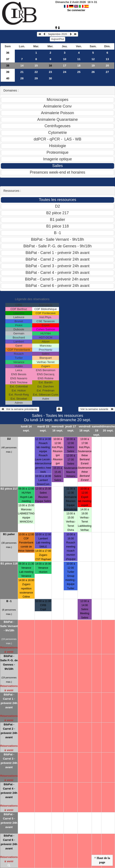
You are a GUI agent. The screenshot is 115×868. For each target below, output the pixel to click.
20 (107, 66)
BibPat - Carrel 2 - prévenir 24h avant (9, 731)
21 (22, 72)
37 (8, 59)
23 (50, 72)
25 (79, 72)
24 (65, 72)
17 (65, 66)
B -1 (9, 601)
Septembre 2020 (58, 34)
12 (93, 59)
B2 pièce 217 (9, 489)
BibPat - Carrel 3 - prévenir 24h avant (9, 761)
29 (36, 78)
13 (107, 59)
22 (36, 72)
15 (36, 66)
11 (79, 59)
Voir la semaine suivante (97, 409)
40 (8, 78)
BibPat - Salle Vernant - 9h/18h (9, 626)
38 (8, 66)
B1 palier (9, 534)
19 (93, 66)
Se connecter (76, 10)
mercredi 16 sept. (58, 428)
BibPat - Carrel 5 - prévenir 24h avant (9, 821)
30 (50, 78)
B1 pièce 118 (9, 563)
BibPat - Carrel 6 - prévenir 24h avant (9, 842)
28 (22, 78)
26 (93, 72)
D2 (9, 439)
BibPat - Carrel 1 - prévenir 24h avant (9, 701)
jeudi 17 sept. (71, 428)
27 (107, 72)
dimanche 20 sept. (108, 428)
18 (79, 66)
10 (65, 59)
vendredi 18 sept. (85, 428)
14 (22, 66)
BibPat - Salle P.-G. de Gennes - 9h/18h (9, 662)
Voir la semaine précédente (20, 409)
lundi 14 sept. (26, 428)
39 (8, 72)
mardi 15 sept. (43, 428)
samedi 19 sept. (97, 430)
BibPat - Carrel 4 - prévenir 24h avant (9, 791)
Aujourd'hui (57, 39)
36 (8, 53)
